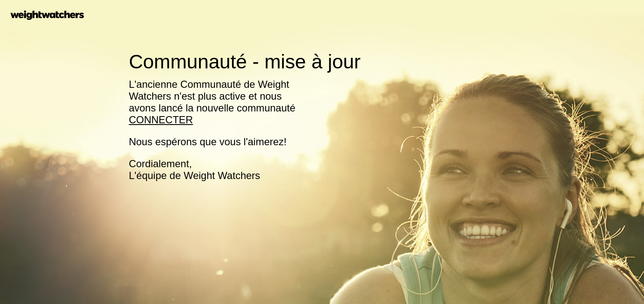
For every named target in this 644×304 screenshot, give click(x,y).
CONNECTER (161, 120)
